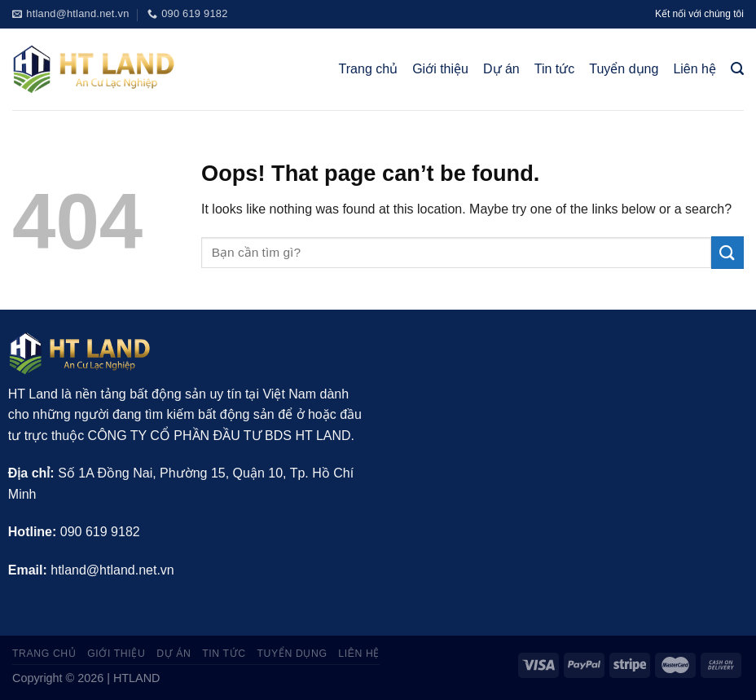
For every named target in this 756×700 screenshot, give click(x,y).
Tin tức (555, 69)
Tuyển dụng (624, 69)
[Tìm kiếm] (737, 69)
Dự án (501, 69)
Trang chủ (369, 69)
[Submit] (727, 252)
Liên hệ (694, 69)
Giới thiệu (440, 69)
